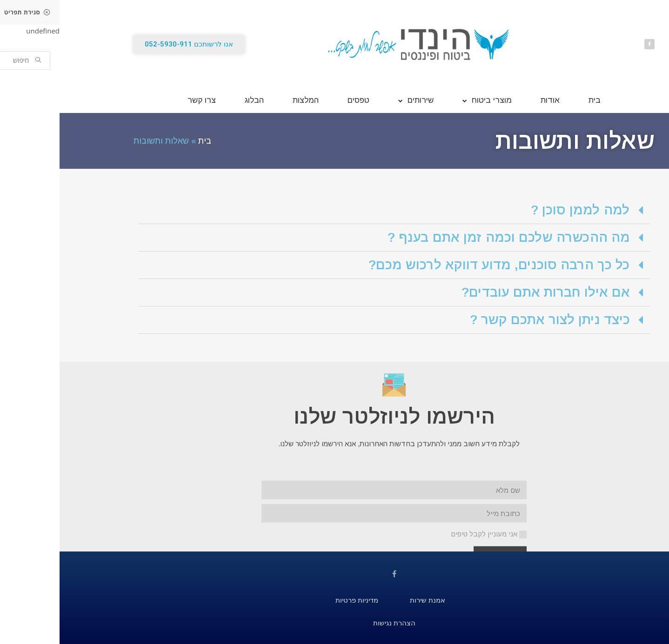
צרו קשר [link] (142, 100)
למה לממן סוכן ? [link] (521, 210)
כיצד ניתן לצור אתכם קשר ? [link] (490, 320)
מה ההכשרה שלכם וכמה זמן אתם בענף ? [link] (449, 237)
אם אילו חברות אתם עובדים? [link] (486, 292)
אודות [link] (491, 100)
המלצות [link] (246, 100)
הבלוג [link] (195, 100)
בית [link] (535, 100)
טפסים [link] (299, 100)
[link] (659, 56)
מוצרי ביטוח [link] (428, 100)
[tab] (334, 210)
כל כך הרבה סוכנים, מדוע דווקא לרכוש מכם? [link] (440, 265)
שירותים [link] (356, 100)
